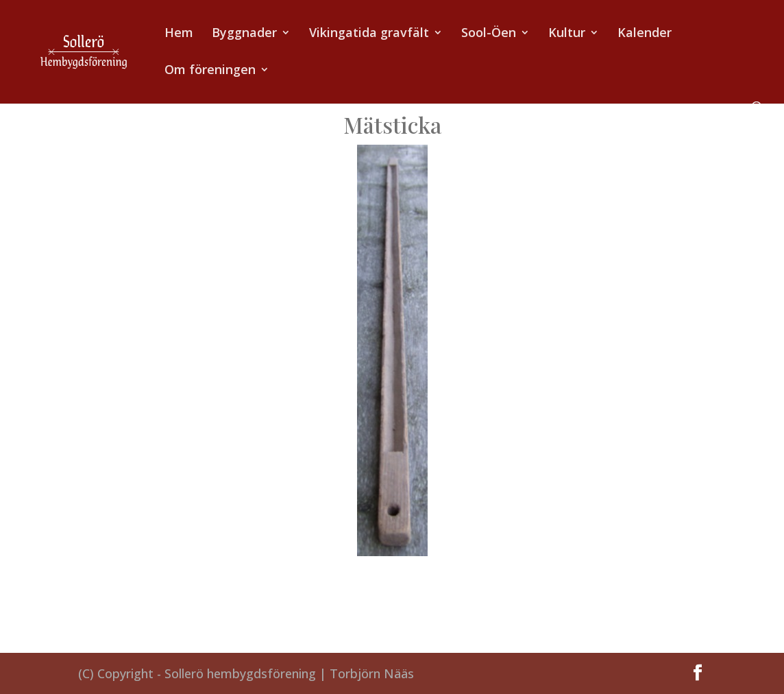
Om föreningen (210, 71)
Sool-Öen (489, 34)
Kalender (645, 34)
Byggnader (244, 34)
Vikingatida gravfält (369, 34)
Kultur (567, 34)
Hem (179, 34)
